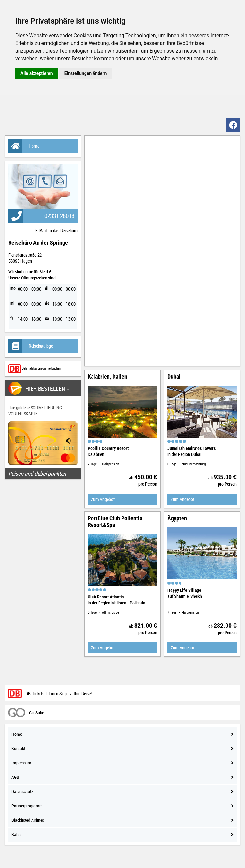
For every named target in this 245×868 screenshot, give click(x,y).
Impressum (122, 763)
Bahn (122, 834)
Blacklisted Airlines (122, 820)
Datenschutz (122, 791)
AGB (122, 777)
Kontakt (122, 748)
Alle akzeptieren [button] (37, 73)
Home (24, 146)
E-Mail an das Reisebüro (56, 231)
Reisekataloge (31, 346)
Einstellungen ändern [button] (86, 73)
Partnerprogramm (122, 806)
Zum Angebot (103, 499)
